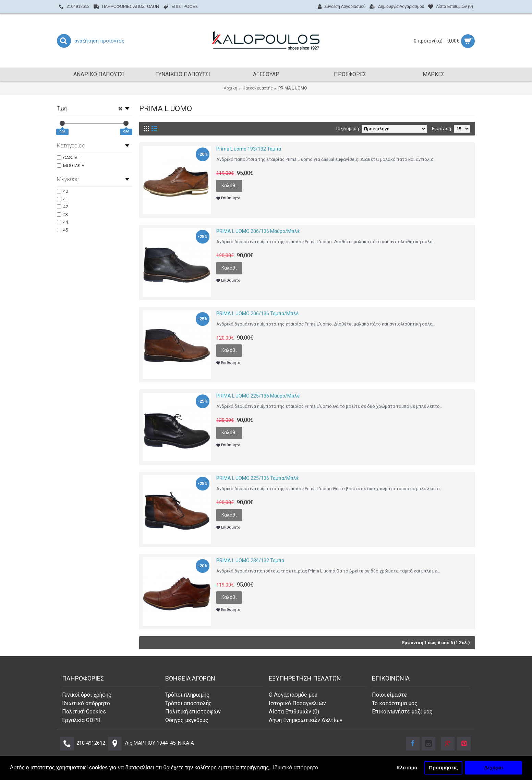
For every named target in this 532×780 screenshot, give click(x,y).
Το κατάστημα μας (395, 703)
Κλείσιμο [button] (407, 768)
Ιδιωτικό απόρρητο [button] (295, 767)
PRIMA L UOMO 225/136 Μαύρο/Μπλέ (258, 396)
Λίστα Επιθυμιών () (294, 712)
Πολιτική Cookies (84, 712)
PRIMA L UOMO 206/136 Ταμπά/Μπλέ (257, 314)
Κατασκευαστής (258, 88)
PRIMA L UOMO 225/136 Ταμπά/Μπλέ (257, 478)
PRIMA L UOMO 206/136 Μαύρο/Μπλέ (258, 231)
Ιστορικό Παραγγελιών (297, 703)
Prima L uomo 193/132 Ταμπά (249, 149)
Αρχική (231, 88)
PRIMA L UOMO (293, 88)
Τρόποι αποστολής (189, 703)
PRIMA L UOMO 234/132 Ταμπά (250, 560)
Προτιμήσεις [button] (444, 768)
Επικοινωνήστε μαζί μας (402, 712)
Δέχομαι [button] (493, 768)
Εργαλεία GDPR (81, 720)
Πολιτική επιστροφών (193, 712)
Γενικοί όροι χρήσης (87, 695)
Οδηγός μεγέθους (187, 720)
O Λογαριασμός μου (293, 695)
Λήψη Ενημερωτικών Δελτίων (306, 720)
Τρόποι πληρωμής (187, 695)
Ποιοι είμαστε (389, 695)
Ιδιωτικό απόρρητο (86, 703)
